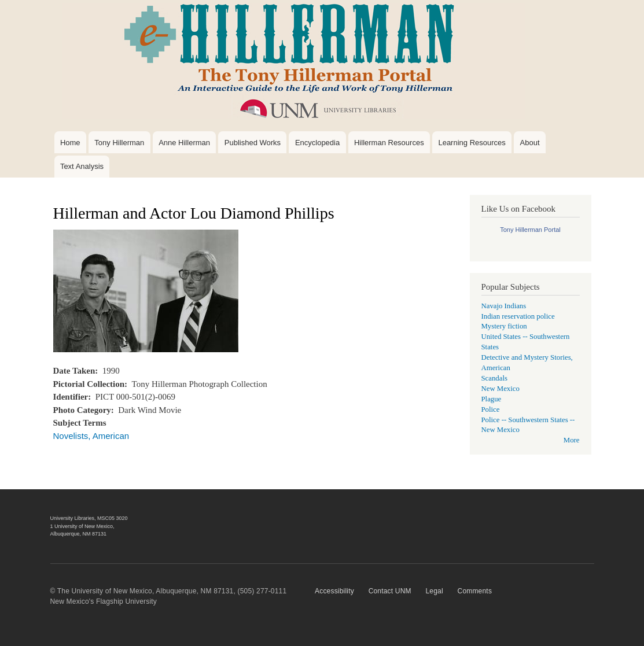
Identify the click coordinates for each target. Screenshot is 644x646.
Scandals (494, 378)
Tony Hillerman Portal (530, 230)
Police (491, 409)
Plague (492, 399)
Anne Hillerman (184, 143)
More (572, 440)
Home (70, 143)
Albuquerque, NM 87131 (79, 534)
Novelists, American (91, 436)
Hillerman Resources (389, 143)
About (530, 143)
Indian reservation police (518, 316)
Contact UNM (390, 591)
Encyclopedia (317, 143)
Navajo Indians (504, 306)
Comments (475, 591)
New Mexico (501, 389)
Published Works (253, 143)
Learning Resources (472, 143)
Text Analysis (82, 166)
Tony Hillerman (119, 143)
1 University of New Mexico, (82, 526)
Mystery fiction (504, 326)
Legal (434, 591)
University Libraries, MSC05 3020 (89, 518)
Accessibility (334, 591)
